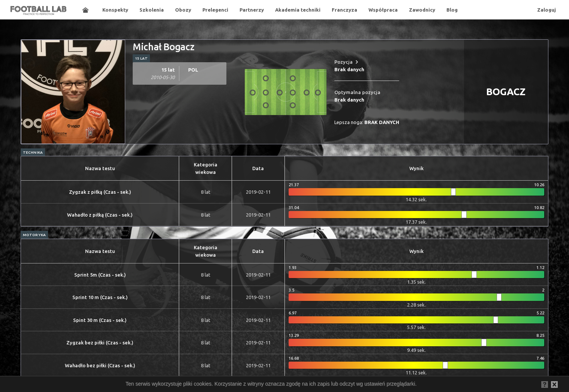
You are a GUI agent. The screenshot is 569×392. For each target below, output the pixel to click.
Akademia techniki (298, 10)
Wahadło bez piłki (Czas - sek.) (100, 365)
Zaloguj (547, 10)
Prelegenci (215, 10)
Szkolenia (152, 10)
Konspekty (115, 10)
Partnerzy (252, 10)
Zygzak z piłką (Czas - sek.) (100, 192)
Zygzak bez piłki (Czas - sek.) (100, 343)
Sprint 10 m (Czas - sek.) (100, 297)
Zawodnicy (422, 10)
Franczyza (344, 10)
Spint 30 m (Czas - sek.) (100, 320)
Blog (452, 10)
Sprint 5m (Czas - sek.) (100, 275)
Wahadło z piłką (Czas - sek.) (100, 215)
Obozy (183, 10)
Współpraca (383, 10)
